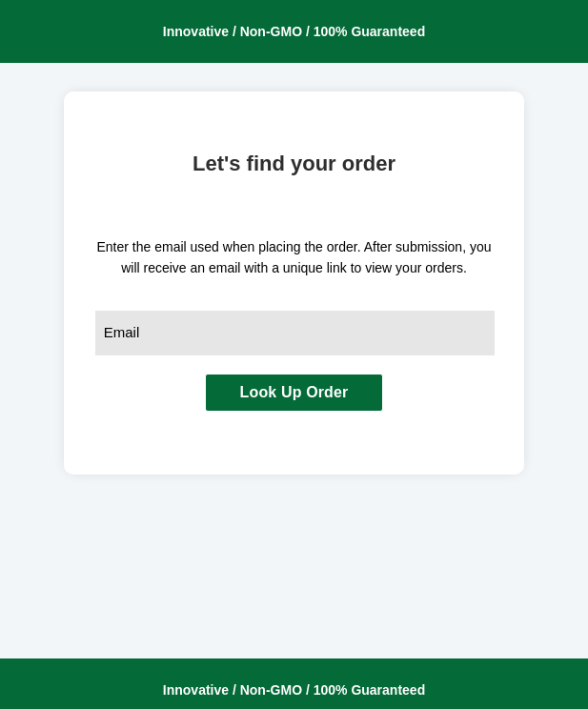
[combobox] (295, 333)
